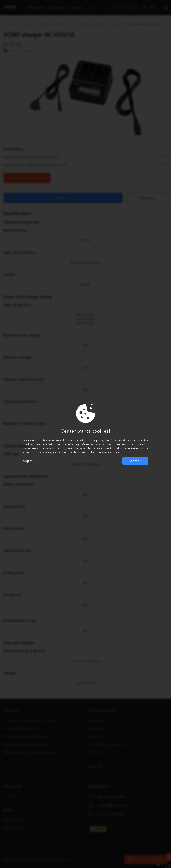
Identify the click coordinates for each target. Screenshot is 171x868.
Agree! (135, 461)
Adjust (28, 461)
